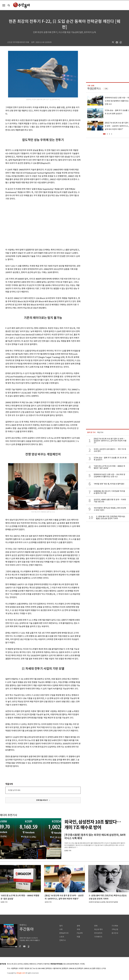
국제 (78, 929)
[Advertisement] (20, 224)
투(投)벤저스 (94, 89)
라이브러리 (98, 933)
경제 (78, 926)
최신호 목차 (98, 929)
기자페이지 (98, 937)
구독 (106, 89)
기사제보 (115, 926)
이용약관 (46, 964)
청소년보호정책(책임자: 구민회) (74, 964)
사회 (61, 929)
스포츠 (62, 937)
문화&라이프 (64, 933)
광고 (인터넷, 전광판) (21, 964)
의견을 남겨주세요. (14, 790)
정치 (61, 926)
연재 (96, 926)
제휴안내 (32, 964)
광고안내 (115, 933)
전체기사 (63, 940)
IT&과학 (80, 933)
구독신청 (115, 929)
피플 (78, 937)
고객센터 (39, 964)
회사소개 (10, 964)
